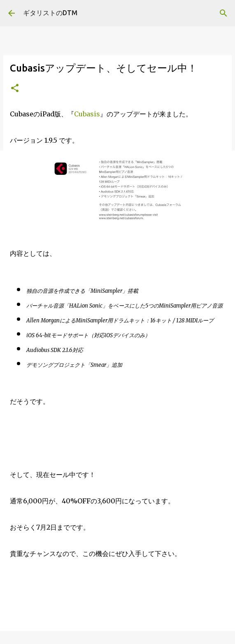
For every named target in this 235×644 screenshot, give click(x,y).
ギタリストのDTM (50, 13)
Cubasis (87, 114)
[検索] (223, 13)
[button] (15, 89)
